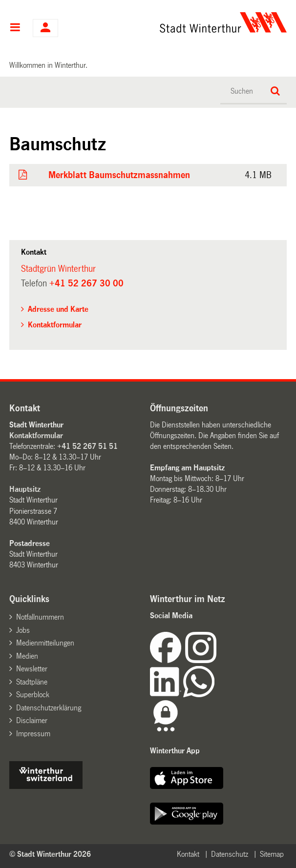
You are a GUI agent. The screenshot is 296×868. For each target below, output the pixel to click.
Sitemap (272, 854)
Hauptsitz (25, 489)
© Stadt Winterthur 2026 (50, 854)
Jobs (23, 630)
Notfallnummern (40, 617)
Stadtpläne (32, 682)
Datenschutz (230, 854)
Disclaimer (32, 720)
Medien (27, 656)
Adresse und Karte (58, 309)
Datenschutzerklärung (49, 708)
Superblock (33, 695)
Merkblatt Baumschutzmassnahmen (119, 175)
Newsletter (32, 669)
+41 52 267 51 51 (87, 446)
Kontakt (188, 854)
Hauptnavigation (15, 28)
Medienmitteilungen (45, 643)
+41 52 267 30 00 (86, 283)
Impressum (33, 734)
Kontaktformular (55, 325)
